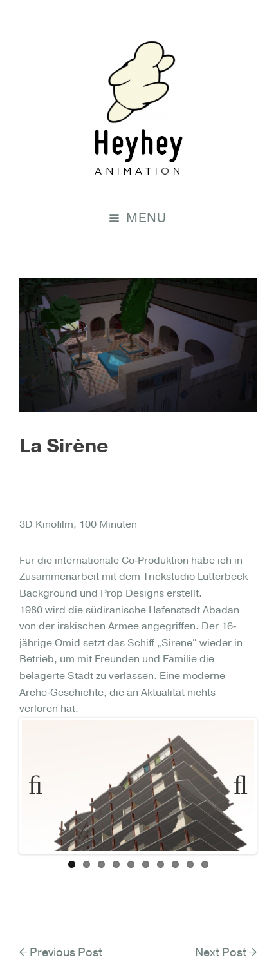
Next (235, 785)
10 (205, 864)
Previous (41, 785)
